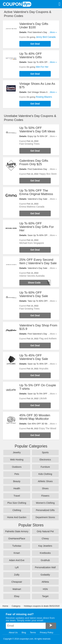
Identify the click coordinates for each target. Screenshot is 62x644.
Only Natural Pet (45, 531)
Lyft (17, 567)
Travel (17, 496)
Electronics (45, 460)
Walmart (17, 589)
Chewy (45, 539)
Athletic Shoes (45, 481)
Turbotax (17, 546)
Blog (24, 632)
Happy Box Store (48, 174)
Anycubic (44, 369)
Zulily (17, 575)
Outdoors (17, 467)
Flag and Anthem (48, 339)
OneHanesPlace (17, 539)
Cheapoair (17, 582)
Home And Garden (17, 517)
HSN (45, 589)
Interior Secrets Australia (32, 276)
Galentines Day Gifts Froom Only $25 (34, 162)
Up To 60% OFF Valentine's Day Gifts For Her (37, 227)
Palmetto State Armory (17, 531)
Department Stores (45, 517)
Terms (33, 632)
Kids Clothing (45, 474)
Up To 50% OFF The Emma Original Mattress (36, 192)
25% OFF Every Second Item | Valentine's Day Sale (38, 261)
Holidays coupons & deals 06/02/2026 (42, 606)
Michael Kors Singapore (32, 243)
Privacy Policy (47, 632)
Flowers (45, 496)
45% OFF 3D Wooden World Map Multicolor (35, 417)
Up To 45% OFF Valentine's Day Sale (34, 357)
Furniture (45, 467)
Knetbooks (45, 553)
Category (16, 606)
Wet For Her (42, 67)
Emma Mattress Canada (32, 207)
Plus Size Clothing (17, 503)
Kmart (17, 553)
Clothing (17, 510)
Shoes (45, 488)
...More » (52, 32)
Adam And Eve (17, 560)
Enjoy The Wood (48, 428)
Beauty (17, 481)
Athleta (45, 582)
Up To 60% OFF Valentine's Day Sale (34, 294)
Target (45, 596)
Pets (17, 474)
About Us (13, 632)
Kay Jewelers (45, 546)
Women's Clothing (45, 503)
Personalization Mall (45, 567)
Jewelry (17, 452)
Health (17, 488)
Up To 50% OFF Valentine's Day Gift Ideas (37, 130)
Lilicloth (43, 398)
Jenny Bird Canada (46, 37)
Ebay (17, 596)
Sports (45, 452)
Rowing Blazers (44, 97)
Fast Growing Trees (29, 144)
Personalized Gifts (45, 510)
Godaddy (45, 575)
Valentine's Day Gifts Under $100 (34, 26)
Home (5, 606)
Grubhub (45, 560)
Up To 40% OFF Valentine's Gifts (31, 55)
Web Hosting (17, 460)
